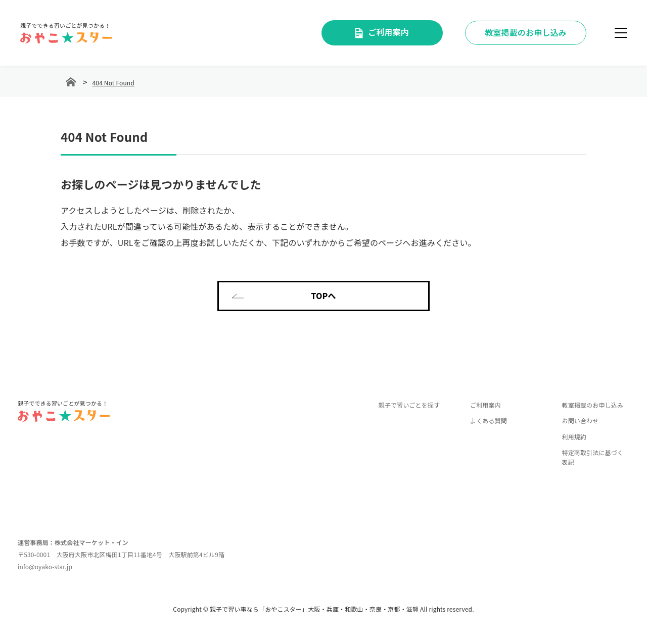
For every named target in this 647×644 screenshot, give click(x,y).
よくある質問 (489, 420)
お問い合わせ (580, 420)
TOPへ (284, 295)
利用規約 (574, 437)
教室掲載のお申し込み (592, 405)
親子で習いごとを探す (409, 405)
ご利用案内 (382, 32)
